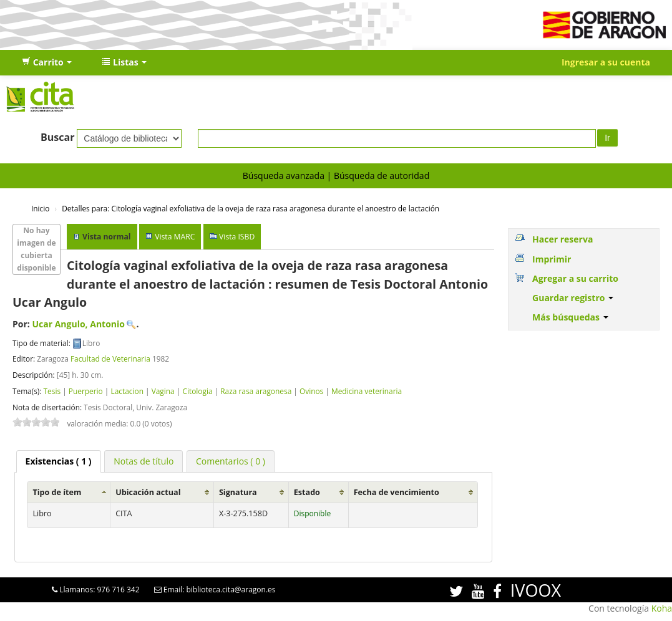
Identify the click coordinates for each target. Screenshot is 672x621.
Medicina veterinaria (367, 391)
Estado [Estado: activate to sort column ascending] (307, 492)
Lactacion (127, 391)
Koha (662, 608)
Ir (607, 138)
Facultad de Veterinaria (110, 359)
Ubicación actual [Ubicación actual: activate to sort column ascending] (148, 492)
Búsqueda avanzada (284, 176)
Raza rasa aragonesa (256, 391)
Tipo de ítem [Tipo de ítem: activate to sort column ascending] (57, 492)
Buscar (58, 137)
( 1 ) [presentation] (59, 461)
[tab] (59, 461)
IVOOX (536, 590)
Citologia (197, 391)
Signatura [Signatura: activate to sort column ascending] (238, 492)
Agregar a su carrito (575, 278)
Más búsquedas (570, 317)
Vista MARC (175, 237)
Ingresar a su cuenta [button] (606, 62)
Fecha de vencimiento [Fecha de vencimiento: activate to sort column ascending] (397, 492)
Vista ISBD (237, 237)
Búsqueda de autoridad (382, 176)
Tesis (52, 391)
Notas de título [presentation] (144, 461)
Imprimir (552, 259)
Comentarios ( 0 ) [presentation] (231, 461)
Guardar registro (573, 298)
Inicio (40, 208)
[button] (47, 62)
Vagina (163, 391)
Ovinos (311, 391)
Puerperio (86, 391)
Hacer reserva (562, 239)
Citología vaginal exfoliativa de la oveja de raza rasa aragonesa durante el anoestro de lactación (251, 208)
